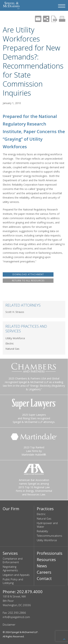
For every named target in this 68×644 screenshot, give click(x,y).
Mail (38, 19)
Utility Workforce (15, 338)
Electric (10, 343)
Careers (44, 572)
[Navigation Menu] (62, 6)
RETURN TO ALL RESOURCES (28, 281)
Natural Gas (12, 349)
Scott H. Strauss (15, 312)
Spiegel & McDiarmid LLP (24, 632)
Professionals (50, 553)
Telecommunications (50, 536)
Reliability (42, 531)
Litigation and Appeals (16, 575)
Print (62, 19)
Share (46, 19)
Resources (46, 559)
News (42, 566)
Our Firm (11, 509)
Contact (44, 578)
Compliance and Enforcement (13, 560)
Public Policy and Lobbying (13, 581)
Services (10, 553)
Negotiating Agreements (10, 568)
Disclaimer (9, 625)
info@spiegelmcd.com (16, 617)
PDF (54, 19)
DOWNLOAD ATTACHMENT (28, 274)
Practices (45, 509)
